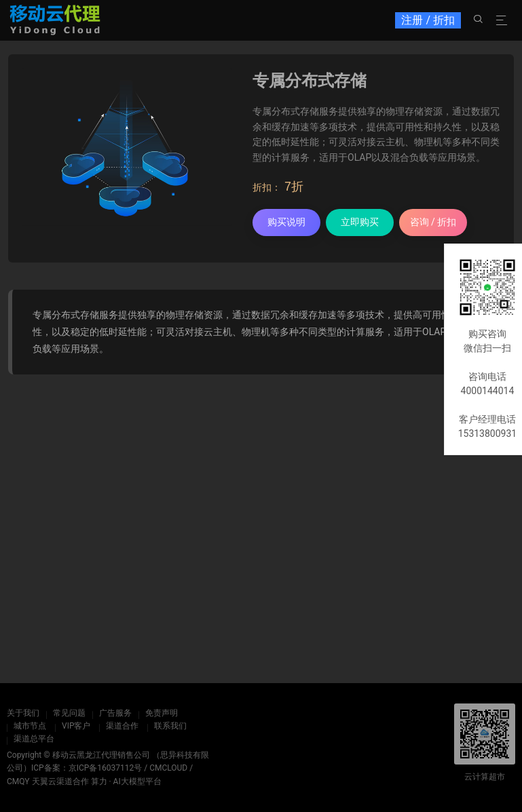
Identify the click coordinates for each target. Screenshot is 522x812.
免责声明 (162, 713)
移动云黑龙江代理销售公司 (101, 755)
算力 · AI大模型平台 (126, 781)
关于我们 (23, 713)
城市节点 (30, 726)
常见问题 (69, 713)
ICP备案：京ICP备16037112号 (87, 768)
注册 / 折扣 (428, 20)
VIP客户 (76, 726)
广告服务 (115, 713)
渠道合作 (122, 726)
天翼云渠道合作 (60, 781)
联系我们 (170, 726)
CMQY (18, 781)
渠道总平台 (34, 739)
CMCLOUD (168, 768)
